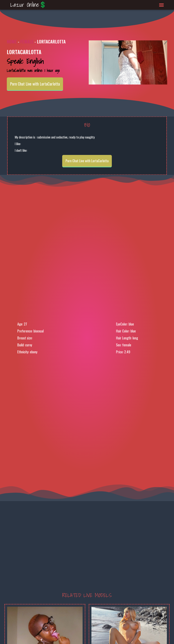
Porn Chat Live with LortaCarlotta (35, 84)
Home (12, 41)
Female (27, 41)
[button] (162, 5)
